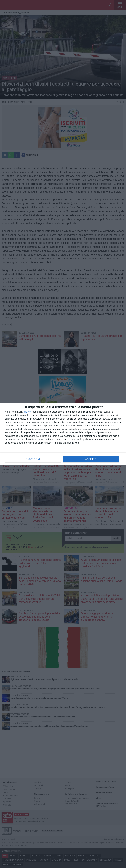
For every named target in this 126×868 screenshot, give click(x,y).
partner (28, 412)
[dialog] (63, 434)
